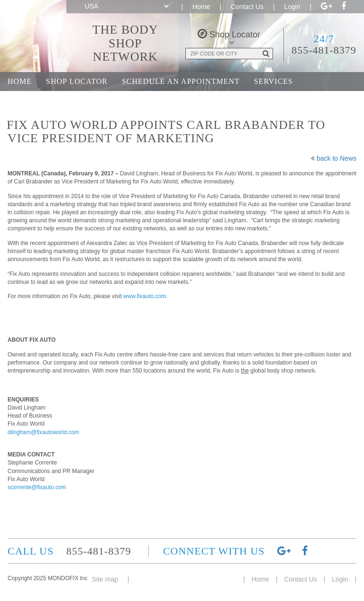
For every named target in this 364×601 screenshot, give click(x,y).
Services (273, 81)
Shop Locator (77, 81)
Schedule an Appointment (181, 81)
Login (292, 7)
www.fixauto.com (145, 296)
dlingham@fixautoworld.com (43, 432)
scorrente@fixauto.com (37, 487)
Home (201, 7)
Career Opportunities (195, 100)
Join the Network (48, 100)
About (116, 100)
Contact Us (247, 7)
